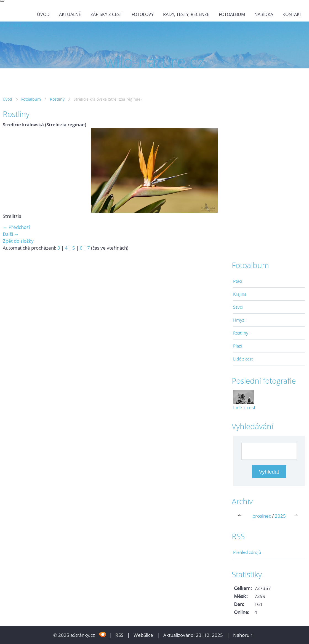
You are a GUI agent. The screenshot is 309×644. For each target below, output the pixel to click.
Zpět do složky (18, 241)
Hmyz (239, 320)
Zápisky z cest (106, 14)
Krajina (240, 294)
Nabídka (264, 14)
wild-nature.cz (16, 25)
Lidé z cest (243, 359)
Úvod (43, 14)
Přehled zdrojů (247, 552)
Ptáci (238, 281)
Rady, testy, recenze (186, 14)
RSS (119, 635)
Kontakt (292, 14)
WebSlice (143, 635)
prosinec (262, 516)
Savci (238, 307)
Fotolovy (143, 14)
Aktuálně (70, 14)
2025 (280, 516)
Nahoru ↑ (243, 635)
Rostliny (57, 99)
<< (241, 516)
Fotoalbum (232, 14)
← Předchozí (16, 227)
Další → (11, 234)
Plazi (238, 346)
